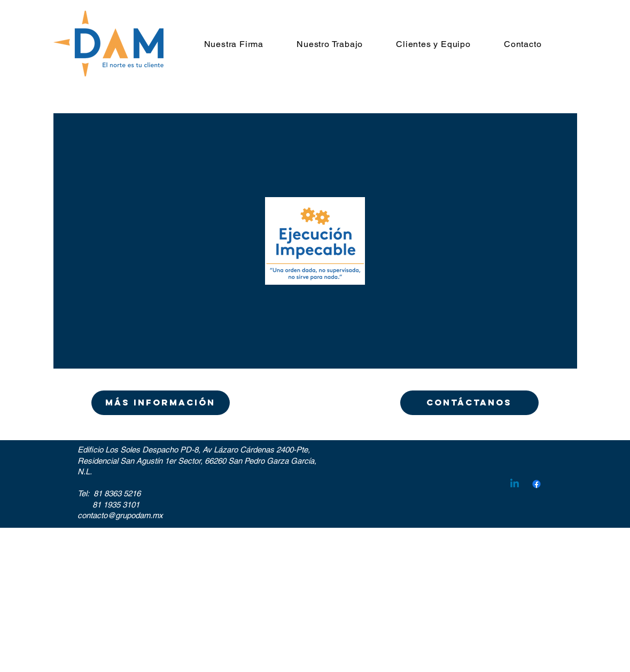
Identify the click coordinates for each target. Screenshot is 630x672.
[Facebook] (536, 484)
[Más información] (161, 403)
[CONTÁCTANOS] (469, 403)
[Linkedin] (515, 484)
